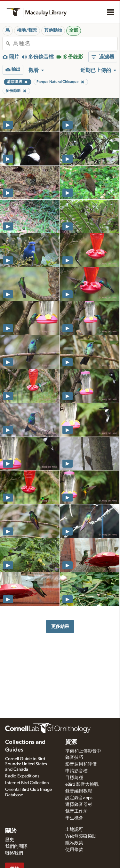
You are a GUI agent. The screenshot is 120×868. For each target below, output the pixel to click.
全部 (74, 30)
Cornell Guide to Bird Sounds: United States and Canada (26, 764)
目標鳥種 (74, 778)
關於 (11, 831)
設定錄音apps (79, 798)
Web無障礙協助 (81, 836)
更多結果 (60, 627)
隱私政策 (74, 843)
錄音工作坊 (76, 811)
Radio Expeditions (22, 776)
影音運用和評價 (81, 764)
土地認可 (74, 830)
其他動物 (53, 30)
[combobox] (65, 44)
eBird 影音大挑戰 (82, 784)
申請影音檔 (76, 771)
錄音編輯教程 (79, 791)
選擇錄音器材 (79, 805)
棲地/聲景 (27, 30)
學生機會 (74, 818)
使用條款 (74, 850)
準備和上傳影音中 (83, 751)
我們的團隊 (16, 847)
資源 (71, 742)
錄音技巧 (74, 758)
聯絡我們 (14, 853)
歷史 (10, 840)
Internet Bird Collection (27, 783)
